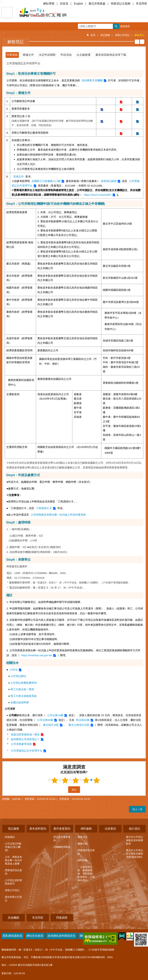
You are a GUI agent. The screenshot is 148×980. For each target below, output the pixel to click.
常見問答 (142, 4)
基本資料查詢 (38, 829)
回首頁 (64, 4)
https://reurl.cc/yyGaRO (98, 195)
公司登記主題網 (49, 13)
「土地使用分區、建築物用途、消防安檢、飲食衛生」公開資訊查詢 (86, 874)
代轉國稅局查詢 (62, 847)
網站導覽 (49, 4)
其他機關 (13, 918)
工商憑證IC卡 (44, 508)
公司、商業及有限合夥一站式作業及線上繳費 (13, 860)
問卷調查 (62, 918)
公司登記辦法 (17, 676)
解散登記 (139, 35)
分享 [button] (144, 26)
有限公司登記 (122, 35)
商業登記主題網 (121, 4)
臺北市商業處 (97, 4)
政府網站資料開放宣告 (62, 936)
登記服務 (105, 35)
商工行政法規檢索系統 (22, 696)
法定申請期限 (47, 55)
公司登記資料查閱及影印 (13, 882)
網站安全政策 (35, 936)
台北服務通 (84, 55)
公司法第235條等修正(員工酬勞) (13, 847)
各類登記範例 (109, 181)
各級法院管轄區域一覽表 (25, 734)
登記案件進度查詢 (62, 839)
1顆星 (55, 780)
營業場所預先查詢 (13, 872)
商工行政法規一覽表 (21, 689)
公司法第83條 (45, 720)
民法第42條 (83, 720)
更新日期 (6, 973)
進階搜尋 (125, 26)
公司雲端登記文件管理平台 (23, 63)
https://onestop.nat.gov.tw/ (37, 655)
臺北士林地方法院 (79, 725)
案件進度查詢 (62, 829)
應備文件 (28, 55)
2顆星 (65, 780)
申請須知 (66, 55)
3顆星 (75, 780)
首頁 (93, 35)
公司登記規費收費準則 (22, 683)
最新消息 (82, 837)
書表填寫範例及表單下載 (111, 55)
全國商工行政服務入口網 (46, 181)
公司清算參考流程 (21, 744)
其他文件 (19, 176)
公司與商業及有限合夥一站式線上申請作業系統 (59, 515)
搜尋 (116, 26)
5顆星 (96, 780)
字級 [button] (136, 26)
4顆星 (86, 780)
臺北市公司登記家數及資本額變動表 (135, 840)
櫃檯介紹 (82, 844)
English (78, 4)
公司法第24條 (55, 715)
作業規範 (12, 55)
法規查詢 (110, 829)
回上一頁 (137, 809)
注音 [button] (142, 42)
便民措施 (82, 860)
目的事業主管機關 (92, 80)
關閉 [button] (7, 13)
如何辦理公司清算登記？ (25, 739)
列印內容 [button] (137, 42)
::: (1, 1)
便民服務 (86, 829)
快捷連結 (10, 837)
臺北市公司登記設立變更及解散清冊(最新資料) (135, 854)
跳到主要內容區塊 (2, 2)
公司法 (14, 670)
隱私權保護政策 (13, 936)
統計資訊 (135, 829)
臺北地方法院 (50, 725)
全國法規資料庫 (19, 702)
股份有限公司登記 (13, 899)
